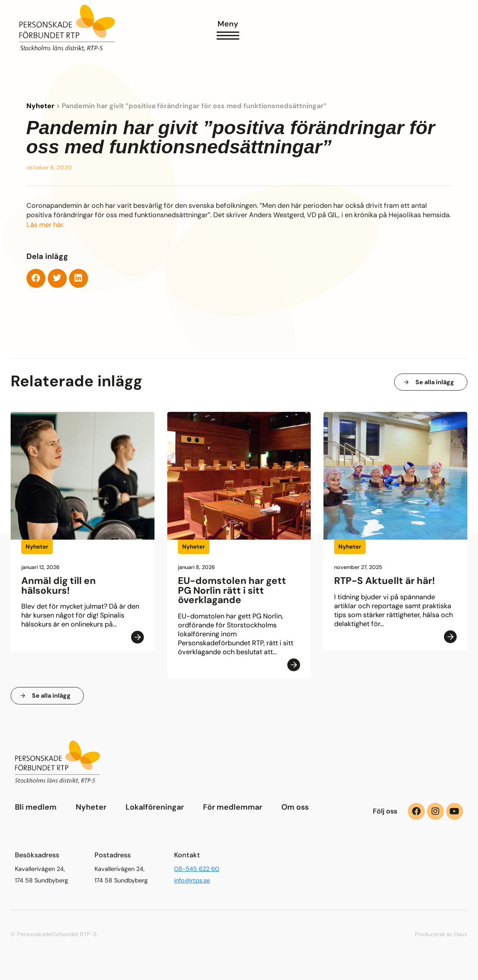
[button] (36, 278)
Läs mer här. (45, 225)
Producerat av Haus (441, 934)
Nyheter (40, 106)
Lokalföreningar (155, 807)
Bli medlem (36, 807)
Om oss (295, 807)
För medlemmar (233, 807)
